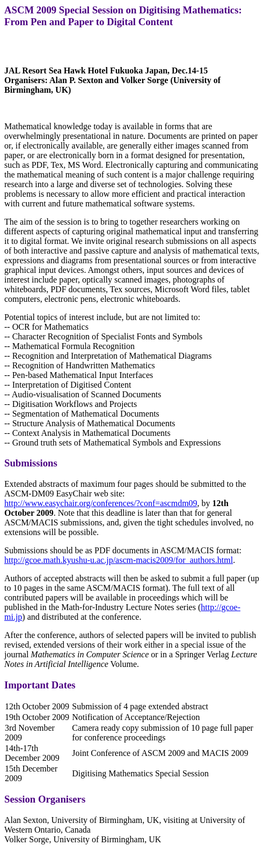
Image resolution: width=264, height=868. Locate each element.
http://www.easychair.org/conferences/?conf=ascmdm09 (101, 503)
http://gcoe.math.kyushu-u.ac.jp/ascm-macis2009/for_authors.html (119, 560)
